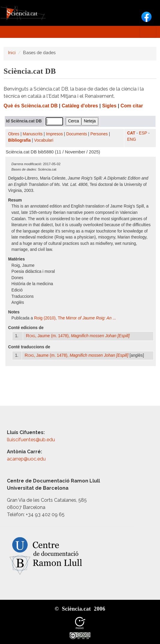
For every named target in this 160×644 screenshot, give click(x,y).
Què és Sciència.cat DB (31, 106)
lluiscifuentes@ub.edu (32, 440)
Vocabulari (44, 140)
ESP (143, 133)
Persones (99, 134)
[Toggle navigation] (148, 32)
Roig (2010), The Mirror (75, 318)
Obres (14, 134)
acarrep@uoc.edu (26, 459)
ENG (131, 139)
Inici (12, 52)
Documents (77, 134)
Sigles (109, 106)
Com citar (132, 106)
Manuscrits (33, 134)
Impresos (54, 134)
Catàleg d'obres (80, 106)
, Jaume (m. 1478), (78, 336)
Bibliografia (19, 140)
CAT (131, 133)
